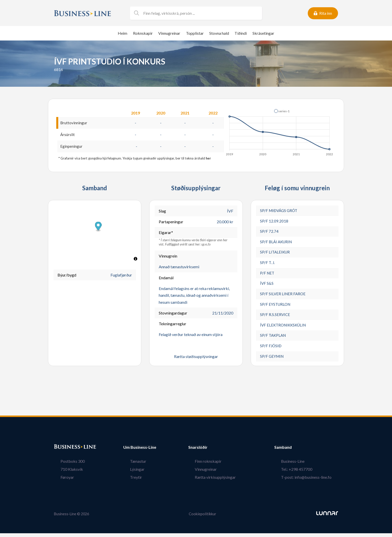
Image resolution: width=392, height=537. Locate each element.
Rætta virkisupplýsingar (222, 481)
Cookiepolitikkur (202, 518)
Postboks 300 (66, 465)
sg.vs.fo (206, 245)
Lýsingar (130, 473)
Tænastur (131, 465)
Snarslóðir (211, 451)
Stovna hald (219, 33)
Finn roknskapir (215, 465)
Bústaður (63, 451)
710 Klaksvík (65, 473)
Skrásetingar (263, 33)
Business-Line (299, 465)
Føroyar (61, 481)
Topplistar (195, 33)
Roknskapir (143, 33)
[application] (280, 131)
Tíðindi (241, 33)
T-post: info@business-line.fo (313, 481)
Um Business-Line (140, 451)
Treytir (129, 481)
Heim (122, 33)
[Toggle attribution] (135, 259)
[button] (282, 111)
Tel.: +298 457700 (303, 473)
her (208, 159)
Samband (296, 451)
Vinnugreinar (169, 33)
